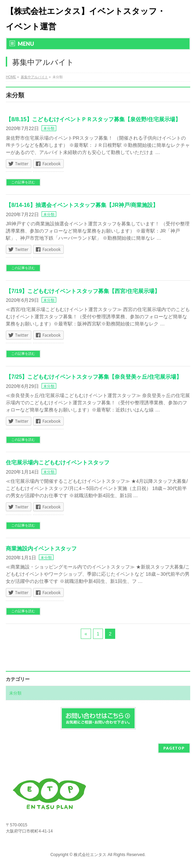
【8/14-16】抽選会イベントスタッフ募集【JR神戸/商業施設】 (82, 205)
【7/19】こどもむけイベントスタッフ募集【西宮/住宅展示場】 (83, 291)
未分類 (49, 128)
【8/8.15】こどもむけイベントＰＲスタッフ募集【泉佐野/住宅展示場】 (93, 119)
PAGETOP (174, 748)
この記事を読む (23, 182)
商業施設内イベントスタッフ (41, 549)
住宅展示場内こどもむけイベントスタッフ (58, 463)
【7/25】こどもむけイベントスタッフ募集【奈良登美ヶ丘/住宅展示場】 (94, 377)
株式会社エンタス (90, 855)
